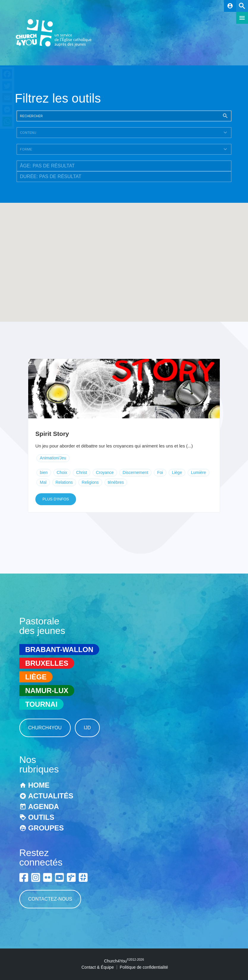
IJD (87, 728)
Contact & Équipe (98, 967)
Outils (41, 817)
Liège (177, 472)
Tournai (41, 704)
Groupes (46, 828)
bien (44, 472)
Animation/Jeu (53, 458)
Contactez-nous (50, 899)
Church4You (45, 728)
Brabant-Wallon (59, 650)
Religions (90, 482)
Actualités (51, 796)
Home (39, 785)
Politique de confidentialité (144, 967)
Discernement (135, 472)
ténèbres (116, 482)
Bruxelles (47, 663)
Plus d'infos (56, 499)
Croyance (105, 472)
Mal (43, 482)
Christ (82, 472)
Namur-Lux (47, 691)
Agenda (44, 807)
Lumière (199, 472)
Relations (64, 482)
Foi (160, 472)
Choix (62, 472)
